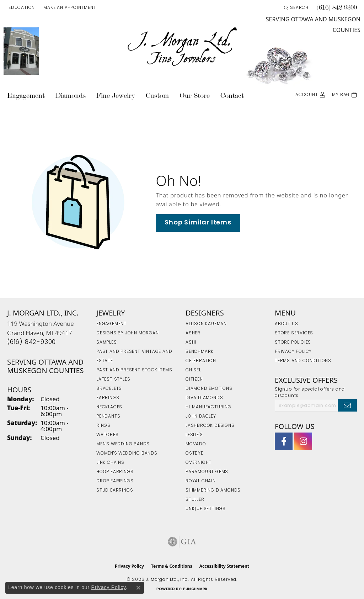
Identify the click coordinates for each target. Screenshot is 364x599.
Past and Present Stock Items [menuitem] (134, 370)
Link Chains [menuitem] (110, 463)
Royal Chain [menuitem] (201, 481)
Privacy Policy (293, 352)
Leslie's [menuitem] (194, 435)
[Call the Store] (31, 342)
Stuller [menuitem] (195, 500)
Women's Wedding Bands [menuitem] (127, 454)
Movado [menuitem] (196, 444)
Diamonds (71, 96)
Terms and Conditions (303, 361)
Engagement (26, 96)
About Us (286, 324)
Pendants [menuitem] (108, 417)
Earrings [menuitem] (108, 398)
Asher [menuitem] (193, 333)
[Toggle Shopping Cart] (344, 94)
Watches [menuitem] (108, 435)
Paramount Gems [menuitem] (207, 472)
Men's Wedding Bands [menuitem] (123, 444)
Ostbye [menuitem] (194, 454)
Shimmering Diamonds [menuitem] (213, 491)
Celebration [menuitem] (201, 361)
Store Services (294, 333)
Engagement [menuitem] (111, 324)
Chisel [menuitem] (193, 370)
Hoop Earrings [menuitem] (115, 472)
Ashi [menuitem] (191, 343)
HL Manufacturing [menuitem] (208, 407)
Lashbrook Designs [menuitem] (210, 426)
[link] (69, 8)
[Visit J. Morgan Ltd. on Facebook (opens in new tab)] (284, 441)
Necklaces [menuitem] (109, 407)
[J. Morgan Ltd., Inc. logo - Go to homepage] (182, 47)
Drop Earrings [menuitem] (115, 481)
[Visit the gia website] (182, 542)
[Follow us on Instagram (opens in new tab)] (303, 441)
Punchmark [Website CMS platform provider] (195, 589)
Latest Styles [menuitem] (113, 380)
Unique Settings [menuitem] (206, 509)
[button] (21, 8)
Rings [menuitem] (103, 426)
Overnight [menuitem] (199, 463)
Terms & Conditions (172, 566)
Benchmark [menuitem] (200, 352)
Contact (232, 96)
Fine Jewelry (116, 96)
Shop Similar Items (198, 223)
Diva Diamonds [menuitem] (204, 398)
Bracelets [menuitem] (109, 389)
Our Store (195, 96)
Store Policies (293, 343)
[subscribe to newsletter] (347, 405)
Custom (157, 96)
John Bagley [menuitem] (201, 417)
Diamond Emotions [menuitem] (209, 389)
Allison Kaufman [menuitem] (206, 324)
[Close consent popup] (138, 588)
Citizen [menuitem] (194, 380)
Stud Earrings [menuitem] (115, 491)
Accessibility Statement (224, 566)
